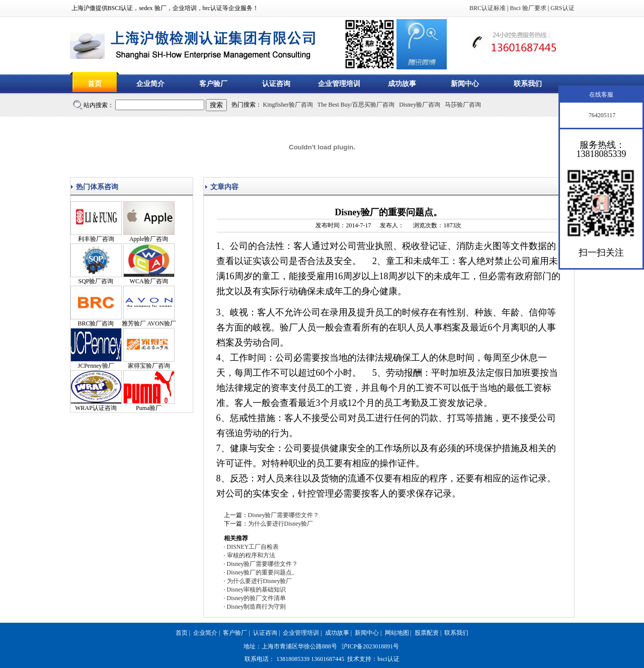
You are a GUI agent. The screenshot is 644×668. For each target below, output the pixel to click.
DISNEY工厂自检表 (253, 547)
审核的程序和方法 (251, 555)
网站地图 (397, 633)
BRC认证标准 (488, 8)
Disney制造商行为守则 (257, 607)
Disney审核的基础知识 (257, 590)
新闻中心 (465, 84)
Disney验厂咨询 (420, 105)
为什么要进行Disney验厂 (281, 524)
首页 (95, 84)
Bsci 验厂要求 (528, 8)
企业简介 (150, 84)
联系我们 (528, 84)
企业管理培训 (339, 84)
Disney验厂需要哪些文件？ (284, 515)
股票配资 (427, 633)
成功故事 (402, 84)
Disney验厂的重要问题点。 (263, 572)
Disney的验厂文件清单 (257, 598)
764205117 (601, 115)
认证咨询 (276, 84)
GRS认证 (562, 8)
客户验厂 (213, 84)
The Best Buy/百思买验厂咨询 (356, 105)
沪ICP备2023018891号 (371, 646)
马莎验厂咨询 (463, 105)
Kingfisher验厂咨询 (288, 105)
